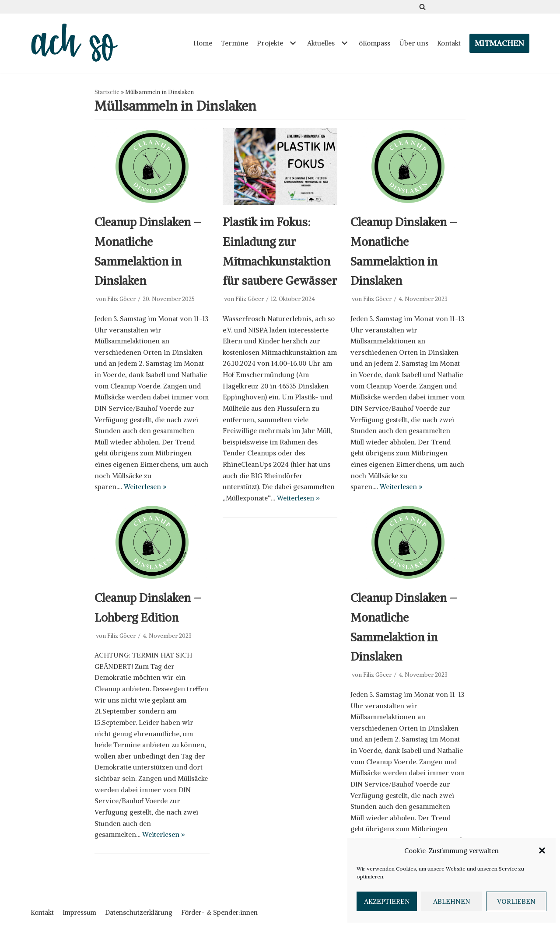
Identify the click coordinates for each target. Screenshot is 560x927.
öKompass (376, 43)
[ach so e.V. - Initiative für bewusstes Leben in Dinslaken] (77, 43)
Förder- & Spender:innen (219, 912)
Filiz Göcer (121, 297)
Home (208, 43)
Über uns (415, 43)
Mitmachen (499, 43)
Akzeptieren (387, 901)
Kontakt (449, 43)
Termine (239, 43)
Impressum (79, 912)
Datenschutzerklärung (139, 912)
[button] (542, 850)
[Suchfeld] (422, 7)
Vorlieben (516, 901)
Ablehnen (452, 901)
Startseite (107, 92)
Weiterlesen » (184, 471)
